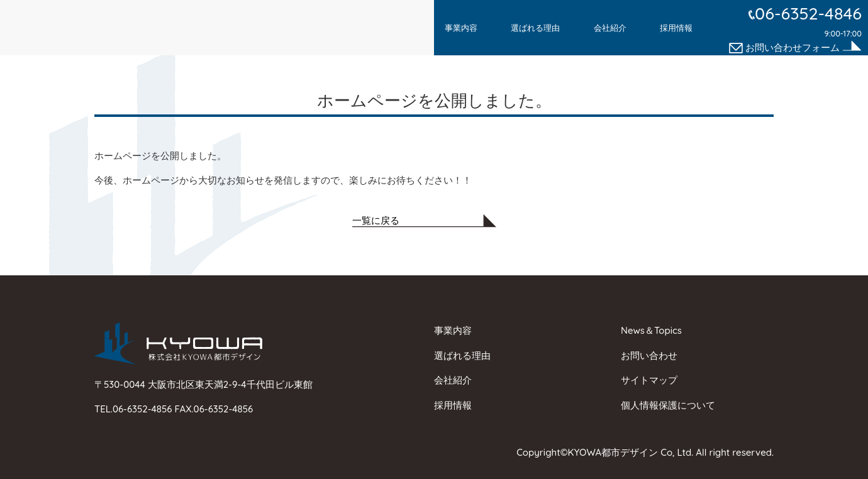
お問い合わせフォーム (786, 47)
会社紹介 (610, 28)
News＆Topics (651, 330)
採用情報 (676, 28)
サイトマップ (649, 380)
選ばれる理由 (535, 28)
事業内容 (461, 28)
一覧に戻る (376, 220)
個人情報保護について (668, 405)
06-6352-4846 (808, 13)
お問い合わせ (649, 355)
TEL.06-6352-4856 (135, 409)
